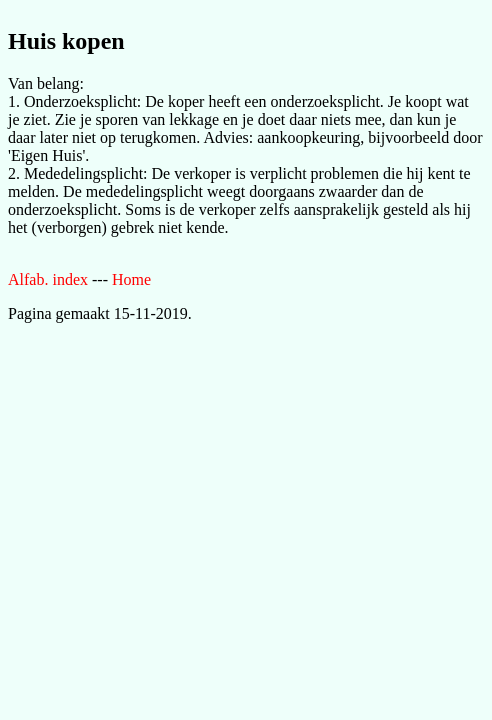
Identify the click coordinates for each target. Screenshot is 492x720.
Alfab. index (48, 279)
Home (131, 279)
